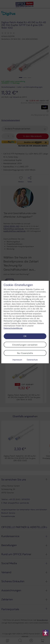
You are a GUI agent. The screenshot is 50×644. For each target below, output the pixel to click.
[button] (46, 633)
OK (25, 336)
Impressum (17, 360)
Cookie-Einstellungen (18, 285)
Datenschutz (32, 360)
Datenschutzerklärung (13, 328)
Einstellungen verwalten (25, 345)
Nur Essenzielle (25, 353)
